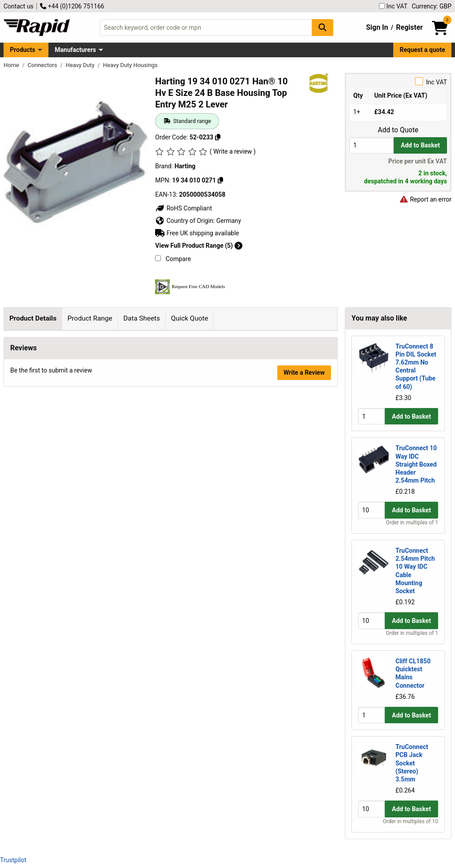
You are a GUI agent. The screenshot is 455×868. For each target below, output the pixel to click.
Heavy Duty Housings (130, 65)
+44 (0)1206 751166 (72, 6)
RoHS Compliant (184, 208)
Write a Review (304, 596)
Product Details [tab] (33, 318)
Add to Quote (398, 130)
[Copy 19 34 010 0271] (220, 180)
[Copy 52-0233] (218, 137)
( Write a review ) (233, 151)
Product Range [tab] (90, 318)
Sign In (377, 27)
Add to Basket (420, 145)
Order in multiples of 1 (412, 523)
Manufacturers (75, 50)
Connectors (43, 65)
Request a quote (423, 50)
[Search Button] (323, 27)
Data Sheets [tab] (142, 318)
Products (22, 50)
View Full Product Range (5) (199, 246)
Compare (173, 259)
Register (409, 27)
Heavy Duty (81, 65)
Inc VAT (393, 6)
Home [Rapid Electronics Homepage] (12, 65)
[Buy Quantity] (371, 145)
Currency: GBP (432, 6)
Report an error (425, 199)
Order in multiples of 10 (411, 821)
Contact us (18, 6)
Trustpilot (13, 860)
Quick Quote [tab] (190, 318)
